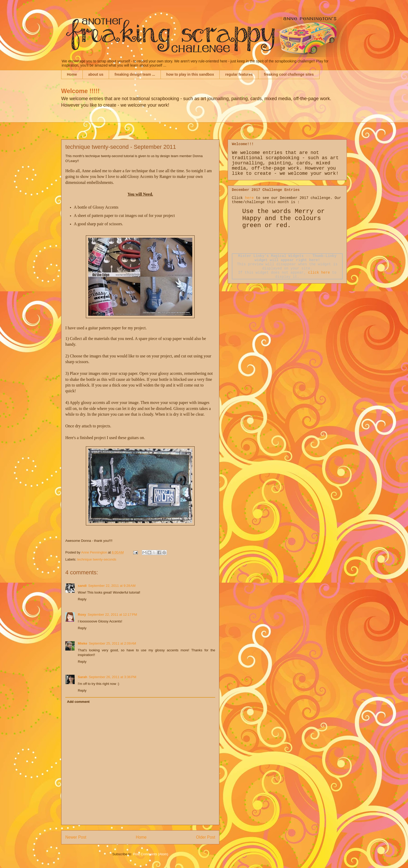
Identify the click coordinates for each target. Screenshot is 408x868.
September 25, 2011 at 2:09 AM (112, 643)
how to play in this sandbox (190, 74)
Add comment (78, 702)
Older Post (206, 837)
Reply (82, 599)
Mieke (82, 643)
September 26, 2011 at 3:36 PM (112, 677)
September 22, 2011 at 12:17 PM (112, 615)
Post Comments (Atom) (151, 854)
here (249, 198)
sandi (82, 586)
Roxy (82, 615)
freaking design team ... (135, 74)
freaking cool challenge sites (289, 74)
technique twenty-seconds (97, 559)
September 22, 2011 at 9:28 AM (112, 586)
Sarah (82, 677)
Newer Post (76, 837)
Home (72, 74)
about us (96, 74)
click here (319, 273)
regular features (239, 74)
